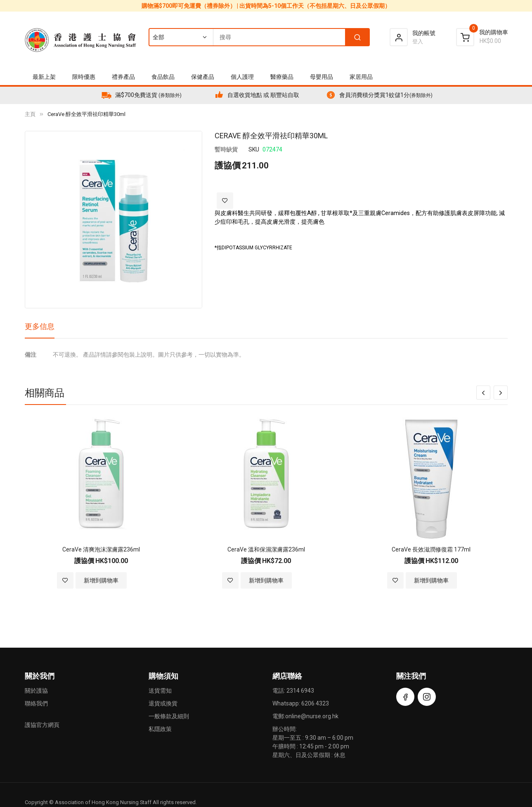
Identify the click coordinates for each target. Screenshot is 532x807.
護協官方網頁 (42, 725)
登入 (418, 41)
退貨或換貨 (163, 703)
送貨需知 (160, 691)
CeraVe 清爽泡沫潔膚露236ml (101, 549)
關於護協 (36, 691)
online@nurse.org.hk (312, 716)
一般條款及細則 (169, 716)
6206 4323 (315, 703)
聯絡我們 (36, 703)
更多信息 (40, 326)
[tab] (40, 329)
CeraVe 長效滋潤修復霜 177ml (431, 549)
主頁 (30, 114)
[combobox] (259, 37)
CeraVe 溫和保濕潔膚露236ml (266, 549)
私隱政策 (160, 729)
